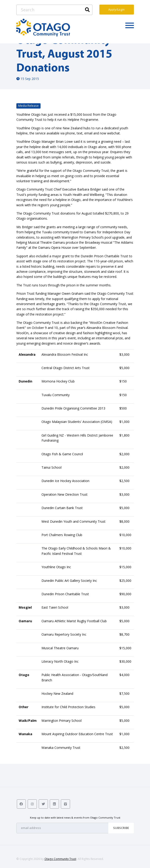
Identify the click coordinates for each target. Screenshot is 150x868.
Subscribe (121, 828)
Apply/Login (116, 9)
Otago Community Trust (60, 859)
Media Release (28, 106)
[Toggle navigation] (130, 25)
